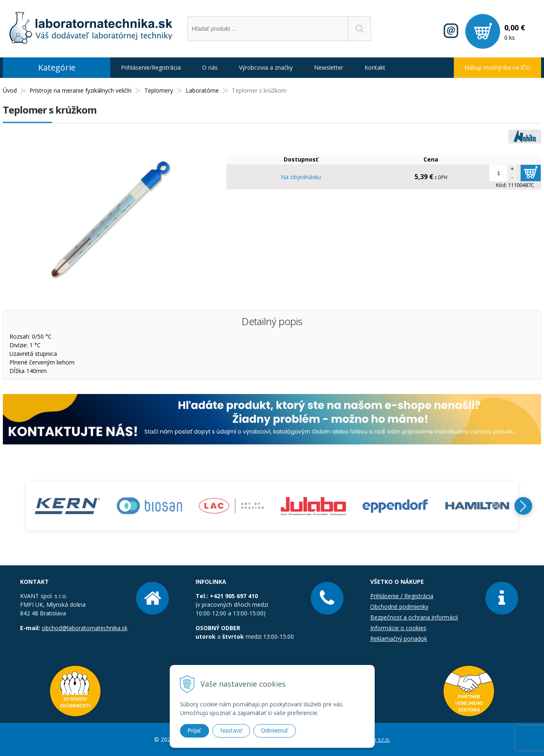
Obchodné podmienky (399, 607)
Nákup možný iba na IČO (497, 67)
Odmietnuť (275, 731)
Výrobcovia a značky (266, 67)
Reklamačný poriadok (399, 639)
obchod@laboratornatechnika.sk (85, 628)
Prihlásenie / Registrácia (402, 596)
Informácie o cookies (398, 628)
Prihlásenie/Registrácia (151, 67)
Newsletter (329, 67)
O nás (210, 67)
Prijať (195, 731)
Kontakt (375, 67)
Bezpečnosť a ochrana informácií (414, 617)
